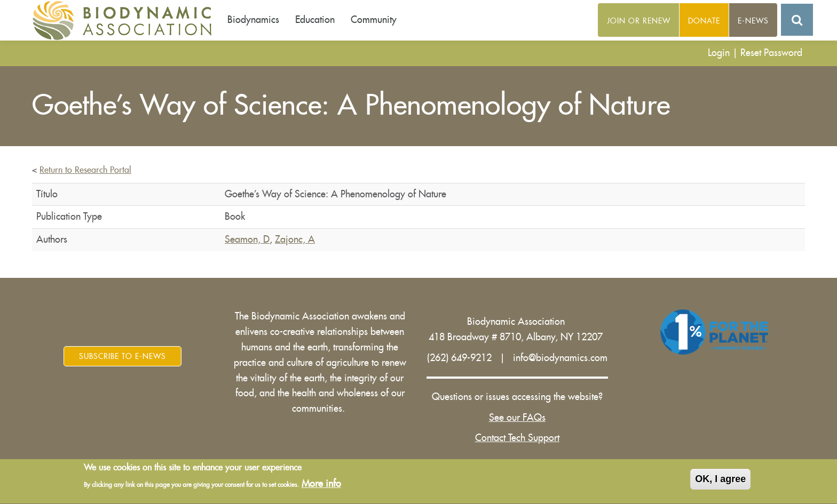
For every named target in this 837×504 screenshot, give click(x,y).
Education (315, 20)
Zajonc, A (295, 239)
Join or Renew (639, 21)
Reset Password (771, 53)
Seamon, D (247, 239)
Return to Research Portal (85, 170)
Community (374, 20)
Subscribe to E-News (123, 356)
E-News (753, 21)
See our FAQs (517, 418)
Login (719, 53)
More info (321, 486)
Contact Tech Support (517, 438)
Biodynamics (253, 20)
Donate (704, 21)
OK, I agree (720, 481)
